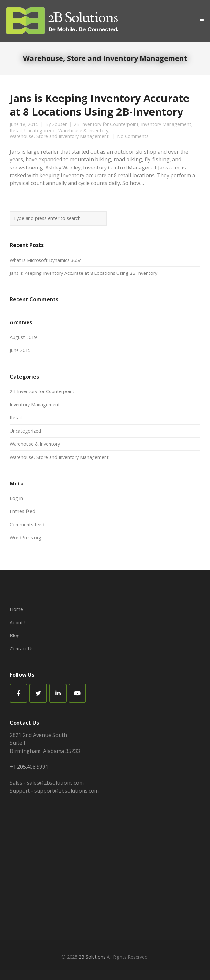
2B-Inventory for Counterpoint (106, 124)
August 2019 (23, 337)
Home (16, 609)
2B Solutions (92, 957)
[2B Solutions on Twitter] (38, 693)
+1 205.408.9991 (29, 767)
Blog (15, 635)
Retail (16, 131)
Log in (16, 498)
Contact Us (22, 649)
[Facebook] (18, 693)
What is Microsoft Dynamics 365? (45, 260)
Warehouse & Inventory (83, 131)
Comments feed (27, 525)
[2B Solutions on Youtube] (77, 693)
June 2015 (20, 350)
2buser (59, 124)
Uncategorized (40, 131)
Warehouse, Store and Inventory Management (59, 136)
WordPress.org (26, 537)
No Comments (133, 136)
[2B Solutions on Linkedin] (58, 693)
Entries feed (22, 511)
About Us (20, 622)
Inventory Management (166, 124)
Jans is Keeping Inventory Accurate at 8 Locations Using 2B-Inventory (99, 105)
